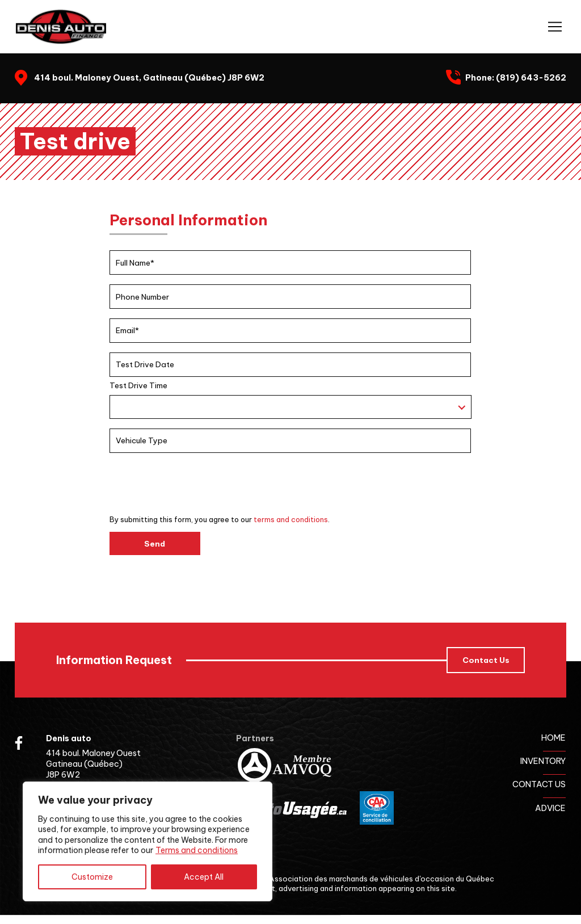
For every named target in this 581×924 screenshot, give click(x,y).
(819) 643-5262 (531, 78)
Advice (550, 808)
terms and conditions (291, 519)
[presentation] (196, 485)
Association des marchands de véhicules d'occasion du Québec (382, 879)
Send (155, 544)
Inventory (543, 761)
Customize (92, 877)
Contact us (539, 784)
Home (553, 738)
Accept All (204, 877)
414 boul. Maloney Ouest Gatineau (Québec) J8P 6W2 (93, 764)
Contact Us (486, 660)
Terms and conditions (197, 850)
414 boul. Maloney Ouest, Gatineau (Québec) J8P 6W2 (149, 78)
